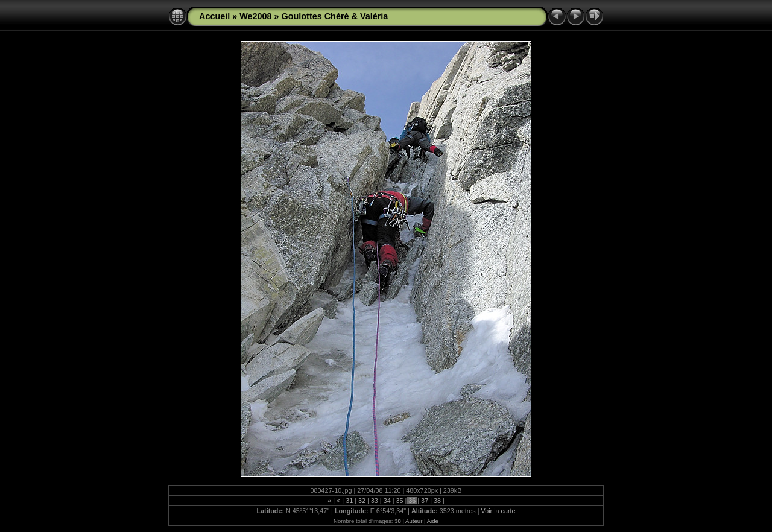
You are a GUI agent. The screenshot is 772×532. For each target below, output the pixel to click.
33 (375, 501)
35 (399, 501)
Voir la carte (498, 511)
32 (362, 501)
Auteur (414, 521)
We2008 (255, 16)
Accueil (214, 16)
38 (437, 501)
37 (425, 501)
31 (349, 501)
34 (387, 501)
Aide (433, 521)
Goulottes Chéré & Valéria (335, 16)
